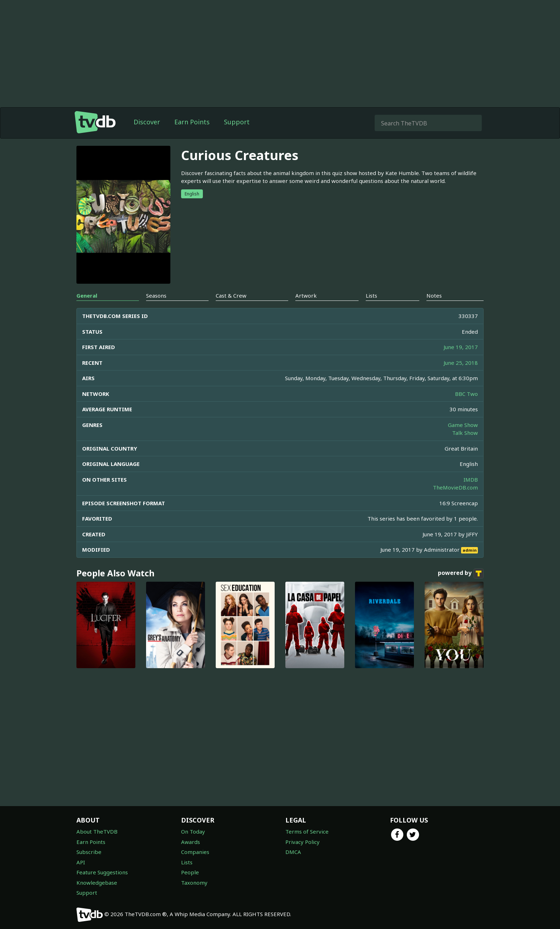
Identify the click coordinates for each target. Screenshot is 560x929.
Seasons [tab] (156, 295)
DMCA (293, 852)
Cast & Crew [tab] (231, 295)
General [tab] (87, 295)
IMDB (471, 480)
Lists (187, 862)
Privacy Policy (302, 842)
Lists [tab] (371, 295)
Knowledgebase (97, 883)
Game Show (463, 425)
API (81, 862)
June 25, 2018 (461, 363)
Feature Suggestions (102, 872)
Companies (195, 852)
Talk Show (465, 433)
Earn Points (192, 122)
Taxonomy (194, 883)
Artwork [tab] (306, 295)
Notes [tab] (434, 295)
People (190, 872)
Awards (191, 842)
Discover (147, 122)
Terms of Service (307, 831)
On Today (193, 831)
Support (237, 122)
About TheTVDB (97, 831)
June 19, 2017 (461, 347)
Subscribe (89, 852)
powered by (461, 573)
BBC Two (466, 394)
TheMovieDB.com (455, 487)
